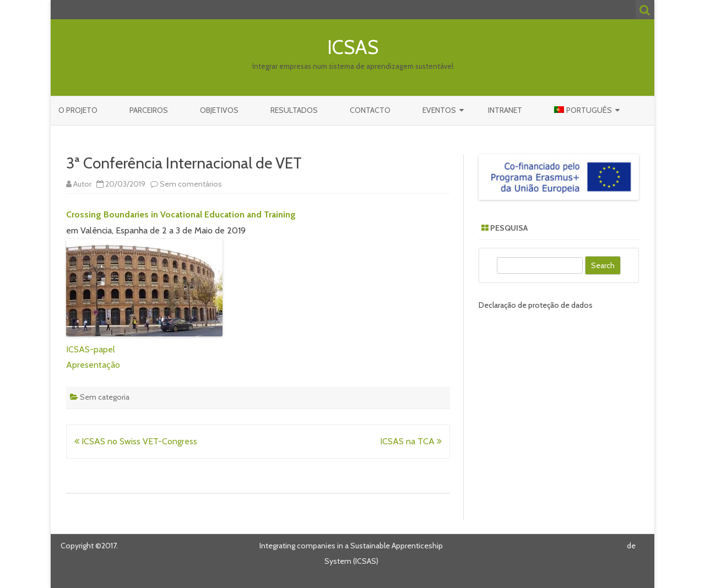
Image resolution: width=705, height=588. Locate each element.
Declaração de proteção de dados (536, 305)
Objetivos (219, 110)
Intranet (505, 110)
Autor (82, 184)
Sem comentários (191, 184)
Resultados (294, 110)
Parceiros (149, 110)
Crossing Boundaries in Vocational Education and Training (181, 214)
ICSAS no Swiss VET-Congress (136, 441)
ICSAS (353, 47)
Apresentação (93, 365)
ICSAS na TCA (411, 441)
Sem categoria (105, 397)
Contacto (370, 110)
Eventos (439, 110)
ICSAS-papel (91, 349)
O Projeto (78, 110)
